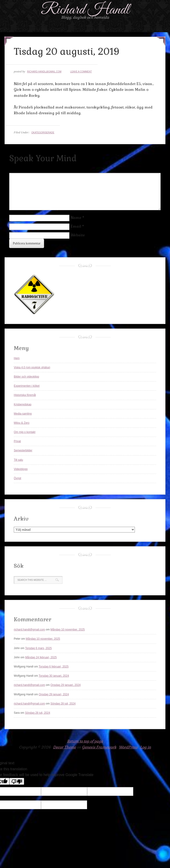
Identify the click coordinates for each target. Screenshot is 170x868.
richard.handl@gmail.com (44, 72)
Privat (17, 441)
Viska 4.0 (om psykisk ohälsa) (32, 367)
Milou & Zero (22, 423)
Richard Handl (85, 10)
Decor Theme (64, 747)
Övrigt (17, 478)
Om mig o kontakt (25, 432)
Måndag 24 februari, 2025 (41, 657)
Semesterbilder (23, 450)
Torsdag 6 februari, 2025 (54, 667)
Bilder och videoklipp (26, 377)
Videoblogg (21, 469)
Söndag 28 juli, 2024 (63, 704)
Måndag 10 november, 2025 (68, 630)
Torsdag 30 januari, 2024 (54, 676)
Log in (146, 747)
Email (76, 226)
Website (78, 235)
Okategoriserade (43, 133)
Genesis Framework (99, 747)
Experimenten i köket (27, 386)
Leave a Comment (81, 72)
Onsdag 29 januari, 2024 (66, 685)
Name (76, 218)
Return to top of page (85, 741)
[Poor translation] (17, 781)
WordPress (128, 747)
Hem (17, 358)
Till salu (18, 460)
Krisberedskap (23, 404)
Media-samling (23, 414)
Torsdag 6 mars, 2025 (38, 648)
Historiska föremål (25, 395)
